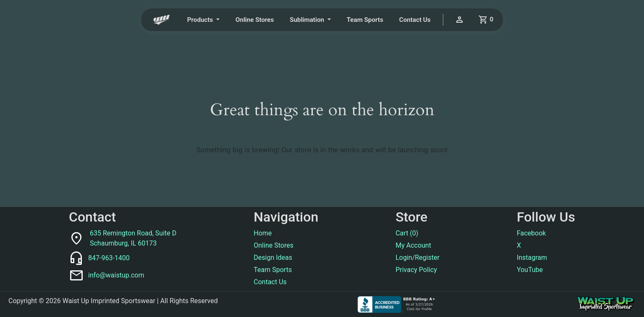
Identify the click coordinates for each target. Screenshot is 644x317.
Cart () (407, 233)
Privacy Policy (416, 270)
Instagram (532, 258)
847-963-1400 (109, 258)
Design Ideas (273, 258)
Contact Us (415, 20)
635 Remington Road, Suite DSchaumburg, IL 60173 (133, 238)
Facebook (531, 233)
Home (263, 233)
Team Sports (365, 20)
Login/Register (418, 258)
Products (201, 20)
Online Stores (255, 20)
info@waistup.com (116, 275)
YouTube (530, 270)
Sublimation (308, 20)
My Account (413, 245)
